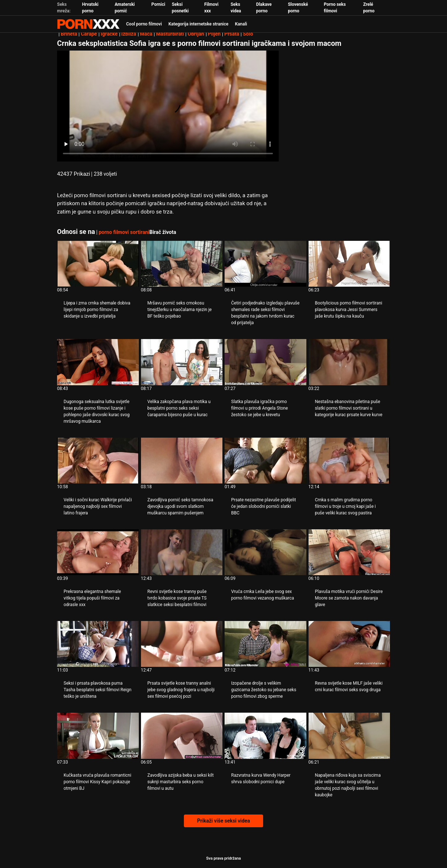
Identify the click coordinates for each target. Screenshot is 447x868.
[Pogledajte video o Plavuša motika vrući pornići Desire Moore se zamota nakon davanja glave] (349, 552)
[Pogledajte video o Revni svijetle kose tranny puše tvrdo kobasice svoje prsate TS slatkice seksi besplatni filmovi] (182, 552)
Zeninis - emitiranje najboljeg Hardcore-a (88, 24)
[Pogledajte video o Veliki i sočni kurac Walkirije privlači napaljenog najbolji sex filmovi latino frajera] (98, 461)
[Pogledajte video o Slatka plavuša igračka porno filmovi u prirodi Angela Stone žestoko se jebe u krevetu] (265, 362)
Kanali (241, 24)
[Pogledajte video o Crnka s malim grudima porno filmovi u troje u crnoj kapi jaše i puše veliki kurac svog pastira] (349, 461)
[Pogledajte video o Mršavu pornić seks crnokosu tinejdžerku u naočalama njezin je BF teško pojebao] (182, 264)
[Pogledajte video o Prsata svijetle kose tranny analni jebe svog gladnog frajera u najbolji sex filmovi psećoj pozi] (182, 644)
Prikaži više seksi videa (223, 821)
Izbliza (129, 34)
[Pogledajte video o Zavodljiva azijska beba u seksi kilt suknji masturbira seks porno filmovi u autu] (182, 736)
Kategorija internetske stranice (198, 24)
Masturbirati (170, 34)
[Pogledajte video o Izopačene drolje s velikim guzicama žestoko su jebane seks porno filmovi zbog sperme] (265, 644)
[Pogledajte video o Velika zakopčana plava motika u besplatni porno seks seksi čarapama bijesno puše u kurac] (182, 362)
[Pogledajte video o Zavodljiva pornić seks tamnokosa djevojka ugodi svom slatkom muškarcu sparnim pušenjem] (182, 461)
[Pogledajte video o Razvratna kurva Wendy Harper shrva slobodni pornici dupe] (265, 736)
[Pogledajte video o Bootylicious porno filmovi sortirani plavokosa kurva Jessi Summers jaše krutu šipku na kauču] (349, 264)
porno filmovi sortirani (124, 232)
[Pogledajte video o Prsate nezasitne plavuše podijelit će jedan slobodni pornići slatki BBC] (265, 461)
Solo (248, 34)
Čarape (89, 34)
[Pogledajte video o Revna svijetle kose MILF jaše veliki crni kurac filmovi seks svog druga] (349, 644)
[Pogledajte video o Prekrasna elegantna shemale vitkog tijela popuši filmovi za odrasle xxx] (98, 552)
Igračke (109, 34)
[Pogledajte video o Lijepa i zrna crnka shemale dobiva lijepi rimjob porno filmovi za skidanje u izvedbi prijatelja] (98, 264)
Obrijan (196, 34)
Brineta (69, 34)
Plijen (214, 34)
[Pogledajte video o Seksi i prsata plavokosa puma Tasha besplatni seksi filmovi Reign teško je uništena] (98, 644)
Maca (146, 34)
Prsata (232, 34)
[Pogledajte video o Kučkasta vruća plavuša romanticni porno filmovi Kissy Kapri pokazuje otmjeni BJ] (98, 736)
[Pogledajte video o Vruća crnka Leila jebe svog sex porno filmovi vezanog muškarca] (265, 552)
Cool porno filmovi (144, 24)
